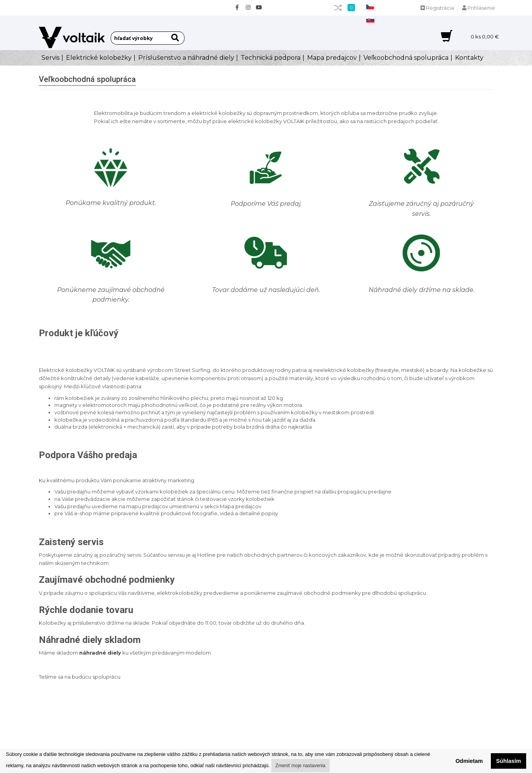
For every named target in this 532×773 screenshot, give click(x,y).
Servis (50, 58)
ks (485, 36)
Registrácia (437, 8)
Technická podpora (271, 58)
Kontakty (469, 58)
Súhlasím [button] (509, 761)
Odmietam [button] (469, 761)
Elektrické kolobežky (99, 58)
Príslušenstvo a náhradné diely (186, 58)
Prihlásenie (479, 8)
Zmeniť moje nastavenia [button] (300, 766)
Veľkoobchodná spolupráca (406, 58)
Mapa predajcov (332, 58)
